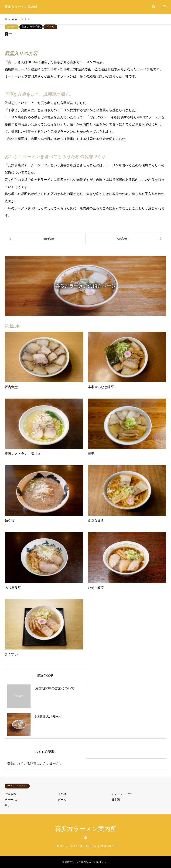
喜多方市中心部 (31, 27)
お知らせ (91, 846)
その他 (62, 794)
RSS (85, 837)
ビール (50, 27)
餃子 (7, 805)
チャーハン (12, 800)
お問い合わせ (109, 846)
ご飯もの (10, 794)
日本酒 (116, 800)
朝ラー (12, 27)
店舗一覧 (77, 846)
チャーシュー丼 (121, 794)
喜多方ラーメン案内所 (86, 829)
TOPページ (61, 846)
